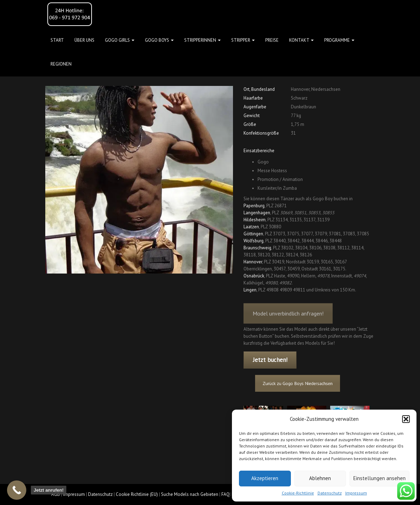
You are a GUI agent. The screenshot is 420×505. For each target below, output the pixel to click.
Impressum (356, 493)
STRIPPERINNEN (202, 40)
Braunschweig (257, 248)
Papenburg (254, 206)
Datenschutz (330, 493)
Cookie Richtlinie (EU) (137, 494)
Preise (272, 40)
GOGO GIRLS (120, 40)
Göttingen (253, 234)
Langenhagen (257, 213)
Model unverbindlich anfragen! (288, 318)
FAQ (225, 494)
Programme (339, 40)
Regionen (61, 64)
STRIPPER (243, 40)
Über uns (84, 40)
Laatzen (251, 227)
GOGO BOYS (159, 40)
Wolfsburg (254, 241)
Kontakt (301, 40)
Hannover (253, 262)
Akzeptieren (265, 478)
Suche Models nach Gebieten (190, 494)
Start (57, 40)
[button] (406, 419)
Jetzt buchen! (270, 360)
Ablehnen (320, 478)
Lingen (250, 290)
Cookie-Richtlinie (298, 493)
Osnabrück (254, 276)
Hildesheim (255, 220)
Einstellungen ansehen (379, 478)
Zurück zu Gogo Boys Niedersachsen (300, 383)
